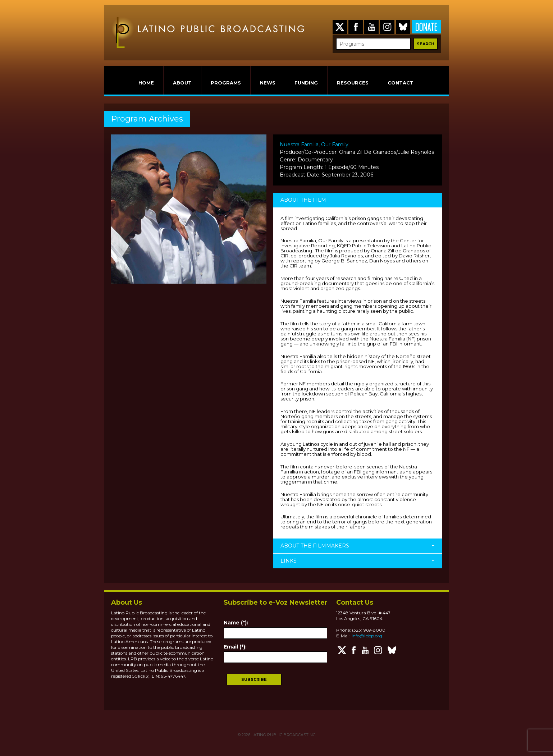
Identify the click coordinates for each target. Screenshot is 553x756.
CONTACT (401, 83)
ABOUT (182, 83)
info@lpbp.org (367, 636)
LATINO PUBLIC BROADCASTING (283, 735)
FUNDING (306, 83)
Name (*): (236, 623)
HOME (146, 83)
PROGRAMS (226, 83)
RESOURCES (353, 83)
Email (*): (235, 647)
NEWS (268, 83)
